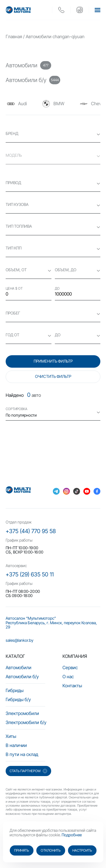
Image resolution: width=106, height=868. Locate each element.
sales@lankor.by (20, 640)
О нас (68, 677)
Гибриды (15, 690)
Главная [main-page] (14, 36)
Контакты (72, 686)
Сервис (70, 667)
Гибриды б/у (18, 699)
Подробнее (72, 835)
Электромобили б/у (26, 722)
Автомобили (19, 667)
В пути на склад (22, 754)
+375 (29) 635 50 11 (30, 574)
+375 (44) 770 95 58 (31, 531)
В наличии (16, 745)
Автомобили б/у (22, 677)
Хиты (11, 736)
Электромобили (22, 713)
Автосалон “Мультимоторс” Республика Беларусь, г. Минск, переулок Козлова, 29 (51, 623)
